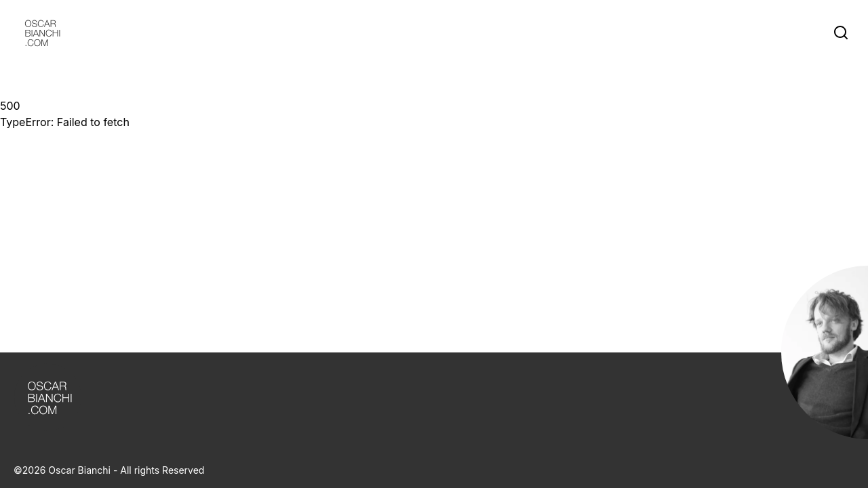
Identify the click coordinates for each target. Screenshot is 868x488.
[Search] (844, 33)
